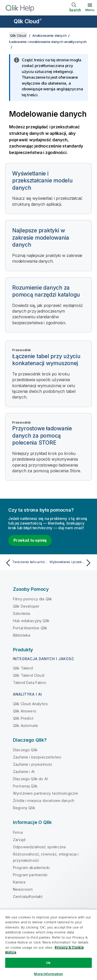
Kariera (19, 882)
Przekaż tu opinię (30, 540)
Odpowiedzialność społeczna (39, 847)
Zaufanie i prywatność (33, 764)
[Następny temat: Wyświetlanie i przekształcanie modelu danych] (71, 563)
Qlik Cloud (28, 21)
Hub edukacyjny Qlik (31, 621)
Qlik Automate (25, 725)
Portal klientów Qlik (30, 628)
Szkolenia (21, 613)
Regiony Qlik (24, 808)
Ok (48, 963)
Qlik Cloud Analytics (30, 704)
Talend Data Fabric (30, 683)
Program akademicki (31, 868)
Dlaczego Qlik (25, 750)
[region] (48, 945)
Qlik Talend (23, 668)
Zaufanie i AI (24, 772)
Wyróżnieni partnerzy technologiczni (46, 793)
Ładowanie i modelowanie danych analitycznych (48, 42)
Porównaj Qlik (25, 786)
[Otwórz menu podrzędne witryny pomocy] (7, 22)
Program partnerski (30, 875)
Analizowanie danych (49, 35)
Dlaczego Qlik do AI (30, 779)
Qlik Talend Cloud (29, 675)
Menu (90, 10)
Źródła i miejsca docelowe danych (44, 801)
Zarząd (19, 840)
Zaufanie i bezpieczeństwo (37, 757)
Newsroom (23, 889)
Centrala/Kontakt (28, 897)
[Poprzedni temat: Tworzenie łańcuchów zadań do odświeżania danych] (26, 563)
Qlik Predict (23, 718)
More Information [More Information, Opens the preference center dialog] (48, 974)
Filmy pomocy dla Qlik (32, 599)
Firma (18, 832)
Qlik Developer (26, 606)
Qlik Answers (25, 711)
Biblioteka (22, 635)
